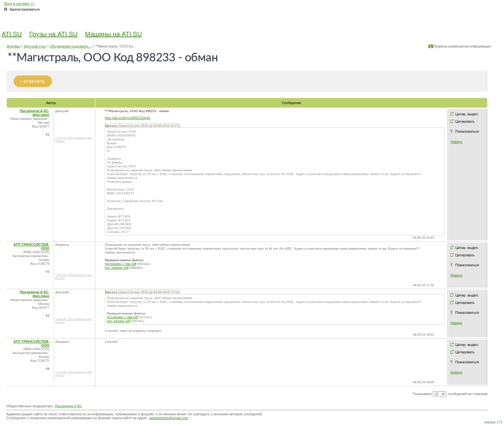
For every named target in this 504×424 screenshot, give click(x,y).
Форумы (13, 46)
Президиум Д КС (68, 406)
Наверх (456, 142)
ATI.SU (12, 34)
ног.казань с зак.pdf (121, 264)
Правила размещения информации (462, 46)
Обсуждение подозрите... (71, 46)
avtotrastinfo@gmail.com (169, 418)
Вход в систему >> (19, 4)
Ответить (34, 82)
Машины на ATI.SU (114, 34)
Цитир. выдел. (467, 114)
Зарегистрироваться (25, 9)
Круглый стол (35, 46)
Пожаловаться (467, 131)
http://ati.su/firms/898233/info (127, 118)
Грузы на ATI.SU (53, 34)
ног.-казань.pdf (117, 268)
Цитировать (465, 121)
